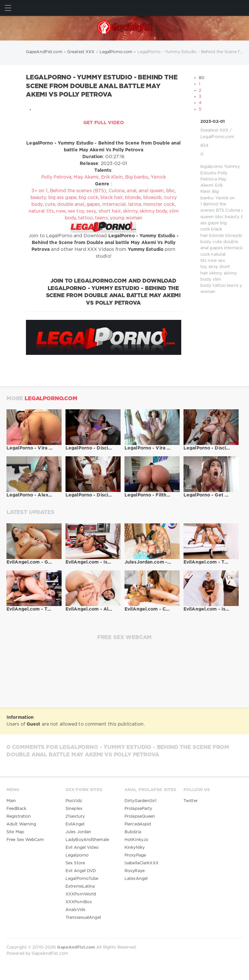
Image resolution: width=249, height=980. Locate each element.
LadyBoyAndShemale (87, 840)
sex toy (76, 211)
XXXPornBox (79, 902)
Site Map (15, 832)
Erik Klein (112, 177)
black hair (112, 198)
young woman (126, 218)
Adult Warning (21, 824)
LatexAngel (136, 879)
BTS (220, 210)
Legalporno (77, 855)
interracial (234, 248)
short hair (110, 211)
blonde (217, 236)
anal (131, 191)
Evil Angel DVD (81, 871)
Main (11, 801)
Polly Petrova (56, 177)
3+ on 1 (40, 191)
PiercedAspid (138, 824)
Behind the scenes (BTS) (78, 191)
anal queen (151, 191)
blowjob (234, 236)
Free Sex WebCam (25, 840)
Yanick (222, 198)
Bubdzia (133, 832)
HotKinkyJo (136, 840)
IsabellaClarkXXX (142, 863)
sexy (213, 267)
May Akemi (86, 177)
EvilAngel (75, 824)
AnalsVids (75, 910)
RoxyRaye (135, 871)
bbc (219, 217)
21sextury (75, 817)
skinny (216, 273)
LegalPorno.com (217, 137)
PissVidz (74, 801)
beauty (232, 217)
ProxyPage (135, 855)
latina (135, 204)
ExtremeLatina (80, 887)
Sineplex (74, 809)
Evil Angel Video (82, 848)
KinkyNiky (135, 848)
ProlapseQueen (140, 817)
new (212, 261)
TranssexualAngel (83, 918)
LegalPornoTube (82, 879)
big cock (89, 198)
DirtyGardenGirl (140, 801)
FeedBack (16, 809)
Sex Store (75, 863)
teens (232, 286)
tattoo (219, 286)
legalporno (212, 167)
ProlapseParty (138, 809)
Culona (233, 210)
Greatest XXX (214, 130)
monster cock (159, 204)
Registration (19, 817)
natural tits (41, 211)
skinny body (153, 211)
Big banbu (137, 177)
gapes (216, 248)
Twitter (191, 801)
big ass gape (62, 198)
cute (217, 242)
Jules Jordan (78, 832)
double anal (71, 204)
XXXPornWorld (81, 894)
